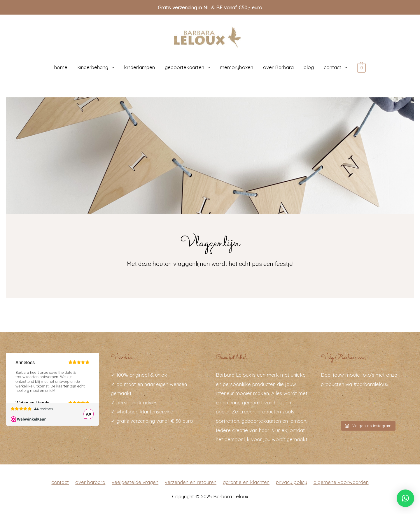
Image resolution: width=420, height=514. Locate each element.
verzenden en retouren (191, 482)
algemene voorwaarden (341, 482)
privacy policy (292, 482)
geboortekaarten (184, 67)
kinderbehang (93, 67)
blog (309, 67)
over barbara (90, 482)
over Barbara (278, 67)
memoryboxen (237, 67)
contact (332, 67)
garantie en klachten (246, 482)
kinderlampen (139, 67)
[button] (405, 498)
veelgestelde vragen (135, 482)
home (61, 67)
